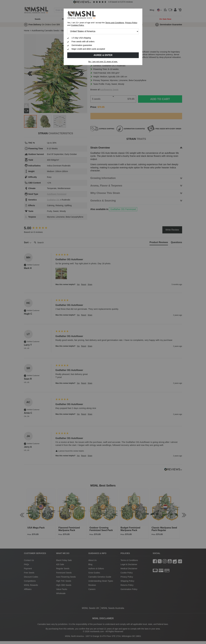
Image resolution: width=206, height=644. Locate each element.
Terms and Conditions (115, 23)
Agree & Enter (103, 55)
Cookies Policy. (78, 25)
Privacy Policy (131, 23)
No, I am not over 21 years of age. (103, 62)
